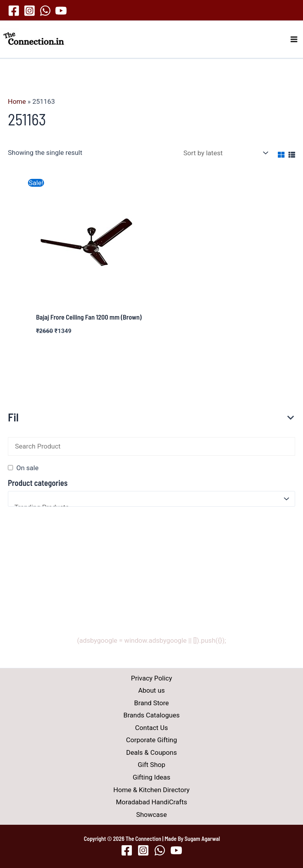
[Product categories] (151, 499)
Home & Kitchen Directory (151, 790)
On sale (27, 468)
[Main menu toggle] (294, 39)
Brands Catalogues (152, 715)
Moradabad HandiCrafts (151, 802)
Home (17, 101)
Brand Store (151, 703)
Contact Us (151, 728)
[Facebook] (14, 11)
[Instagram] (30, 11)
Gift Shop (151, 765)
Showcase (151, 815)
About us (151, 690)
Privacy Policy (152, 678)
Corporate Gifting (151, 740)
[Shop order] (224, 153)
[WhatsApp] (45, 11)
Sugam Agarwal (202, 839)
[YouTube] (61, 11)
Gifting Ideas (151, 777)
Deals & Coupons (152, 752)
